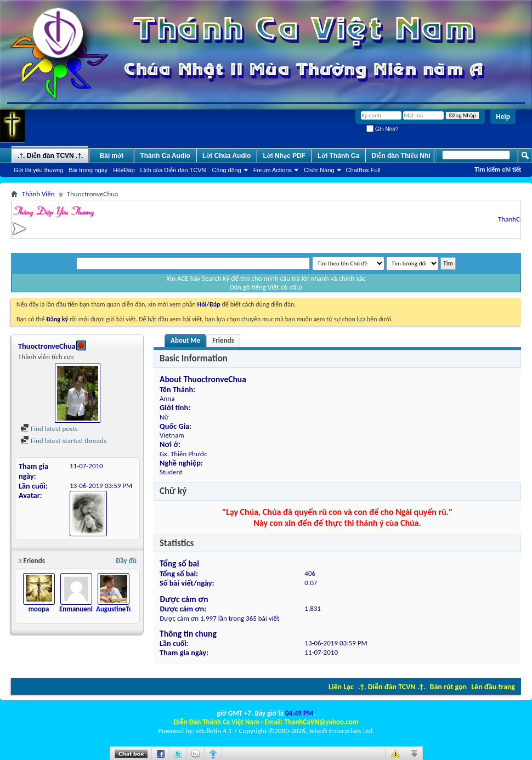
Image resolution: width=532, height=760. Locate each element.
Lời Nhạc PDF (284, 156)
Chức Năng (319, 170)
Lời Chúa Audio (227, 156)
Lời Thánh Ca (338, 156)
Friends (223, 340)
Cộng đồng (227, 170)
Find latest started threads (63, 441)
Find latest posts (49, 429)
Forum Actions (273, 170)
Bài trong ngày (88, 170)
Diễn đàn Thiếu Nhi (401, 156)
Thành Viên (38, 194)
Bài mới (112, 156)
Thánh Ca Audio (165, 156)
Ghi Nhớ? (382, 129)
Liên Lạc (341, 687)
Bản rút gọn (448, 687)
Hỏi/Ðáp (124, 170)
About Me (185, 340)
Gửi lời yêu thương (38, 170)
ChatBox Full (363, 170)
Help (503, 117)
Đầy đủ (126, 561)
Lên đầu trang (493, 687)
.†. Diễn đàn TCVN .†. (392, 687)
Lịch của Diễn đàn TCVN (173, 170)
